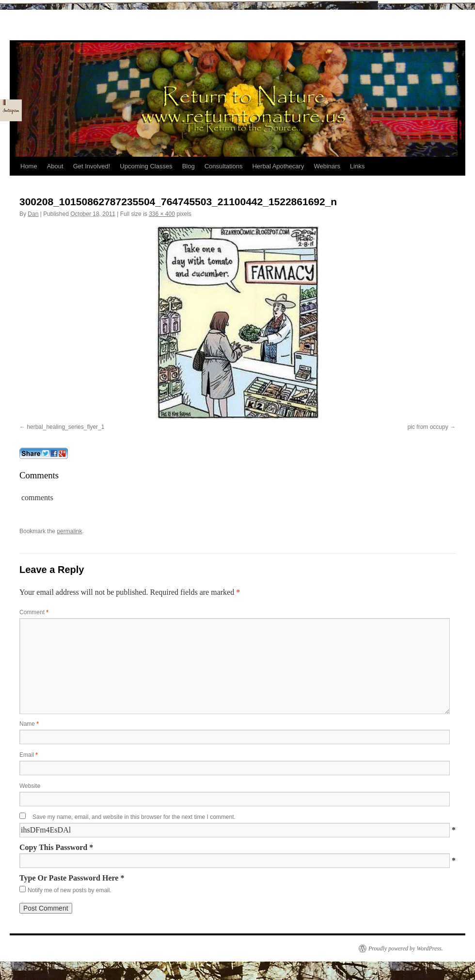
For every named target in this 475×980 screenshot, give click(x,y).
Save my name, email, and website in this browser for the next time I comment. (134, 817)
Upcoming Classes (146, 166)
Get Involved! (92, 166)
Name (29, 724)
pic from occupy (428, 427)
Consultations (224, 166)
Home (29, 166)
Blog (189, 166)
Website (30, 786)
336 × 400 (162, 214)
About (55, 166)
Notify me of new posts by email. (70, 890)
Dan (33, 214)
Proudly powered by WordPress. (406, 948)
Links (357, 166)
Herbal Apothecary (278, 166)
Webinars (327, 166)
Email (29, 755)
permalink (69, 531)
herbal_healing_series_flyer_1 (65, 427)
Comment (34, 612)
